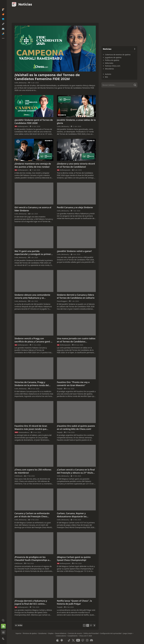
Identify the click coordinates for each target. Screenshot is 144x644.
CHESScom (19, 476)
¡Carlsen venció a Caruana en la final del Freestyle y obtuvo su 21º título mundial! (76, 471)
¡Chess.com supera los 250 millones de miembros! (33, 471)
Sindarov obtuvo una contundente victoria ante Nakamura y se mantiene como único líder (32, 296)
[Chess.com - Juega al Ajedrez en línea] (3, 4)
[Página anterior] (84, 625)
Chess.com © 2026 (86, 636)
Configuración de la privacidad (111, 633)
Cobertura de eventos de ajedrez (118, 55)
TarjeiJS (60, 389)
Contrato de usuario (75, 633)
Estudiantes (43, 633)
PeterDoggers (62, 301)
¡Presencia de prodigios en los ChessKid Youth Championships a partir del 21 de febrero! (32, 559)
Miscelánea (109, 69)
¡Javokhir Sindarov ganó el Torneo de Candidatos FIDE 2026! (34, 121)
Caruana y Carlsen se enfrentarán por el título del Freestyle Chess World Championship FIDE (32, 515)
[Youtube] (78, 640)
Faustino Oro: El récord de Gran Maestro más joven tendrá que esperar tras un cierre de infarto (31, 427)
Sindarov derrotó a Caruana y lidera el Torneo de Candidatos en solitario (76, 296)
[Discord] (91, 640)
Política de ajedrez (112, 60)
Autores (108, 74)
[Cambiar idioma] (3, 639)
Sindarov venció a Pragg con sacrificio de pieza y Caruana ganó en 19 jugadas (34, 340)
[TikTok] (69, 640)
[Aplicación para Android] (62, 640)
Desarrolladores (61, 633)
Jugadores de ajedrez (113, 57)
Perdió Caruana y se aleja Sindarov (75, 207)
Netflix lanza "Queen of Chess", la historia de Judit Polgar (74, 602)
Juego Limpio (128, 633)
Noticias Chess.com (113, 66)
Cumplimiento (73, 636)
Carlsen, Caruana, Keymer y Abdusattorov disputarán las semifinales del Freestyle (72, 515)
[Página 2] (91, 625)
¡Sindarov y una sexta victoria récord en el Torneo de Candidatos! (76, 165)
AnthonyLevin (23, 126)
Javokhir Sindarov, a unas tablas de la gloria (76, 121)
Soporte (18, 633)
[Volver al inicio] (19, 625)
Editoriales (109, 63)
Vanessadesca (24, 432)
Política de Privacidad (91, 633)
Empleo (51, 633)
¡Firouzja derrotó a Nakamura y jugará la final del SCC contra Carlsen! (31, 602)
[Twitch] (83, 640)
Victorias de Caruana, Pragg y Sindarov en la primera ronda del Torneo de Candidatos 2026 (32, 384)
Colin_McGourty (21, 83)
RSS (107, 77)
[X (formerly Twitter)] (73, 640)
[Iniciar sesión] (3, 632)
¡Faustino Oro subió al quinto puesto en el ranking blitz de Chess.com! (76, 427)
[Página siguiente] (94, 625)
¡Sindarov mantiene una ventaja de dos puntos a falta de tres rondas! (33, 165)
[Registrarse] (3, 626)
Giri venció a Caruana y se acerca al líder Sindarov (33, 209)
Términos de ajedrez (30, 633)
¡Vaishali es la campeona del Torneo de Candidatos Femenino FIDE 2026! (47, 77)
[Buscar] (119, 85)
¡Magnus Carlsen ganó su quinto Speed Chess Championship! (74, 559)
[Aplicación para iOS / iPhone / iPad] (57, 640)
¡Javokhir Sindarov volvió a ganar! (74, 251)
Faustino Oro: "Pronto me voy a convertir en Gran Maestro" (73, 384)
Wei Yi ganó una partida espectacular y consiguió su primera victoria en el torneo (33, 253)
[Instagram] (87, 640)
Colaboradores (61, 636)
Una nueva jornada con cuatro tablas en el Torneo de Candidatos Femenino (76, 340)
